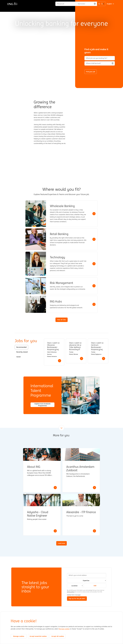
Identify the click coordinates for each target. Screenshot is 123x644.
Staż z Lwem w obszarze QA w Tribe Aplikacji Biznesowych (75, 346)
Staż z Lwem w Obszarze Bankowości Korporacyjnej (53, 346)
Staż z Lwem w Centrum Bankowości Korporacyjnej (97, 346)
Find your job (91, 72)
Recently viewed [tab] (22, 352)
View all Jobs (62, 320)
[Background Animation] (39, 44)
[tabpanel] (76, 352)
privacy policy (71, 592)
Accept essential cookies (38, 636)
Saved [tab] (18, 357)
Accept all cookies (58, 636)
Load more (61, 543)
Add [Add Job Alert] (95, 586)
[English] (110, 4)
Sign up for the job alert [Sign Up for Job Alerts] (77, 598)
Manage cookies (64, 629)
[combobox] (100, 63)
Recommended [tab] (21, 347)
